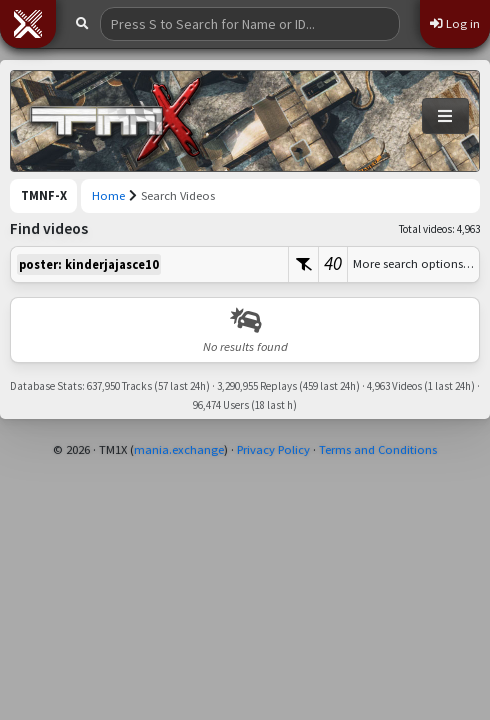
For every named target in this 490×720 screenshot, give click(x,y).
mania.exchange (179, 449)
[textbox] (149, 264)
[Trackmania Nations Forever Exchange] (116, 121)
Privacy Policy (273, 449)
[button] (28, 24)
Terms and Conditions (378, 449)
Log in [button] (455, 23)
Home (108, 195)
